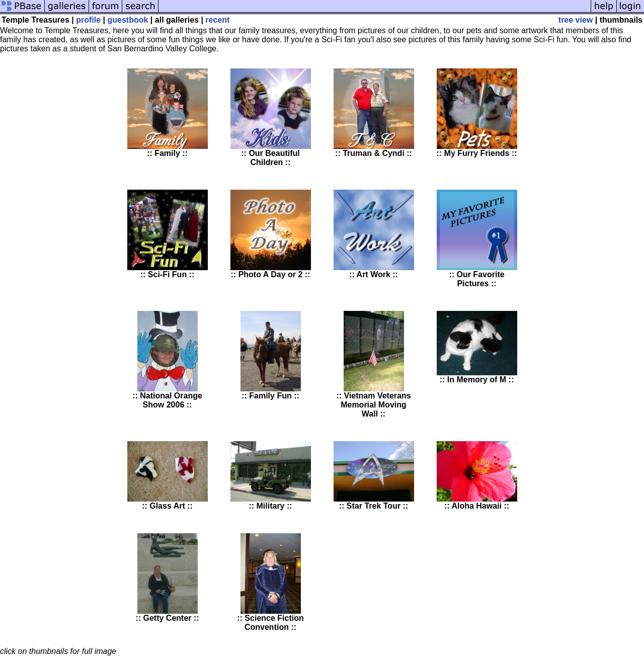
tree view (576, 20)
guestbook (128, 20)
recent (217, 20)
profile (88, 20)
